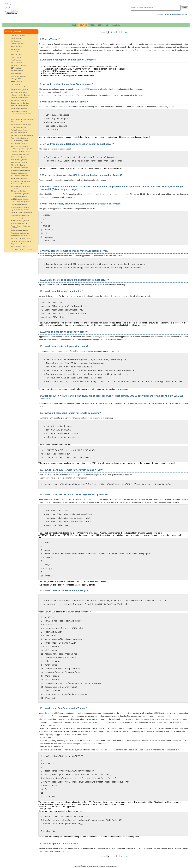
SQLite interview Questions (20, 210)
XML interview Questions (19, 111)
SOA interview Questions (19, 127)
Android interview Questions (20, 130)
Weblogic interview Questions (21, 236)
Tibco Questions (16, 79)
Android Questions (17, 71)
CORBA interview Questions (20, 194)
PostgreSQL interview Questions (21, 213)
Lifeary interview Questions (20, 218)
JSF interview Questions (19, 92)
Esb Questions (16, 84)
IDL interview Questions (19, 191)
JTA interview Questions (19, 165)
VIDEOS (92, 25)
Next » (126, 32)
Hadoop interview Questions (20, 154)
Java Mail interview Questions (21, 181)
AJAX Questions (16, 63)
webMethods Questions (19, 76)
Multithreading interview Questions (22, 149)
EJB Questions (16, 57)
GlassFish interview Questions (21, 241)
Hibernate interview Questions (21, 95)
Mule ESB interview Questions (21, 114)
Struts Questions (16, 47)
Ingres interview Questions (20, 223)
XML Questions (16, 60)
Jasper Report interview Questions (22, 119)
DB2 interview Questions (19, 204)
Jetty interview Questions (19, 244)
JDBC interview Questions (19, 106)
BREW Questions (17, 82)
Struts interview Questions (19, 98)
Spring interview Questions (20, 90)
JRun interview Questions (19, 247)
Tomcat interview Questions (20, 233)
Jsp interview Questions (19, 100)
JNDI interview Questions (19, 162)
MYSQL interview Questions (20, 199)
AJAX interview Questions (19, 122)
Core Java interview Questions (21, 87)
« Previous (102, 32)
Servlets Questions (17, 52)
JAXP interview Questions (19, 168)
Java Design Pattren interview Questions (21, 187)
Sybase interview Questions (20, 207)
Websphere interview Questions (21, 239)
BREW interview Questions (20, 141)
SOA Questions (16, 68)
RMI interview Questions (19, 179)
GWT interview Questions (19, 157)
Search (185, 8)
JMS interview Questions (19, 133)
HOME (74, 25)
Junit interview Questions (19, 184)
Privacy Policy (116, 25)
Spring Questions (17, 38)
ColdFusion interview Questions (21, 249)
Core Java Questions (18, 36)
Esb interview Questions (19, 144)
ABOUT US (83, 25)
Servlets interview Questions (20, 103)
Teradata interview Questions (20, 215)
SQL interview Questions (19, 196)
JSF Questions (16, 41)
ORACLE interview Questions (21, 202)
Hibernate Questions (18, 44)
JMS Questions (16, 73)
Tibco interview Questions (19, 138)
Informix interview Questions (20, 221)
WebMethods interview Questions (22, 135)
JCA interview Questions (19, 173)
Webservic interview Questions (21, 125)
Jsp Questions (16, 49)
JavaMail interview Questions (20, 170)
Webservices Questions (19, 65)
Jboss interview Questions (19, 230)
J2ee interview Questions (19, 160)
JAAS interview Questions (19, 176)
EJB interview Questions (19, 108)
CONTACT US (103, 25)
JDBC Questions (16, 55)
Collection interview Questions (21, 152)
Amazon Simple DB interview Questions (20, 227)
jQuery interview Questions (20, 146)
